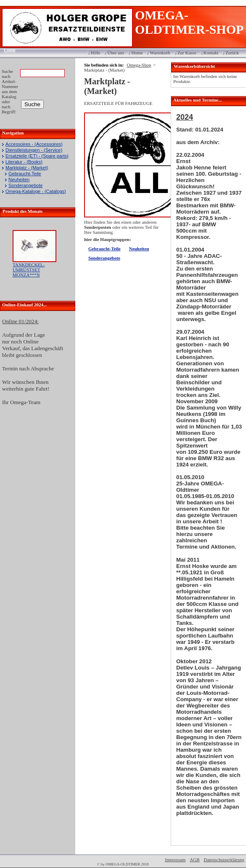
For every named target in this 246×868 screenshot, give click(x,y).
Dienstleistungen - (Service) (34, 150)
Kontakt (211, 53)
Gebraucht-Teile (25, 174)
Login (7, 50)
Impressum (175, 860)
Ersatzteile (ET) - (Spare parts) (37, 156)
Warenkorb (160, 53)
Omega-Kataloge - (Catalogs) (36, 191)
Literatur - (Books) (24, 162)
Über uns (116, 53)
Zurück (232, 53)
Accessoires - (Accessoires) (34, 144)
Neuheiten (19, 179)
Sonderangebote (25, 185)
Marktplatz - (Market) (27, 168)
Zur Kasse (187, 53)
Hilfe (96, 53)
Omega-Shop (139, 65)
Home (137, 53)
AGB (194, 860)
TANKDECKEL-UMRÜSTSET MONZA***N (29, 270)
